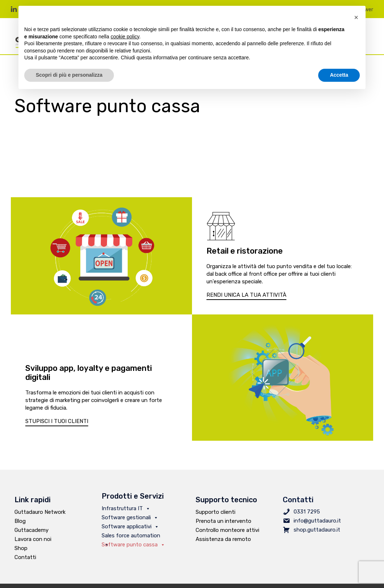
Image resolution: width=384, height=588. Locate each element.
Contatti (25, 557)
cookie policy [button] (125, 37)
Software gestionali (130, 517)
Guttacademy (31, 530)
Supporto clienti (216, 512)
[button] (246, 295)
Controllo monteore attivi (227, 530)
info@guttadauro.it (317, 521)
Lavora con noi (33, 539)
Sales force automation (131, 536)
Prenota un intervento (223, 521)
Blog (20, 521)
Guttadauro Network (40, 512)
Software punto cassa (133, 545)
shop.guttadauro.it (317, 530)
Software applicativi (130, 526)
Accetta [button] (339, 75)
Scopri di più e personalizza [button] (69, 75)
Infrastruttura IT (126, 508)
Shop (21, 548)
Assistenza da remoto (223, 539)
